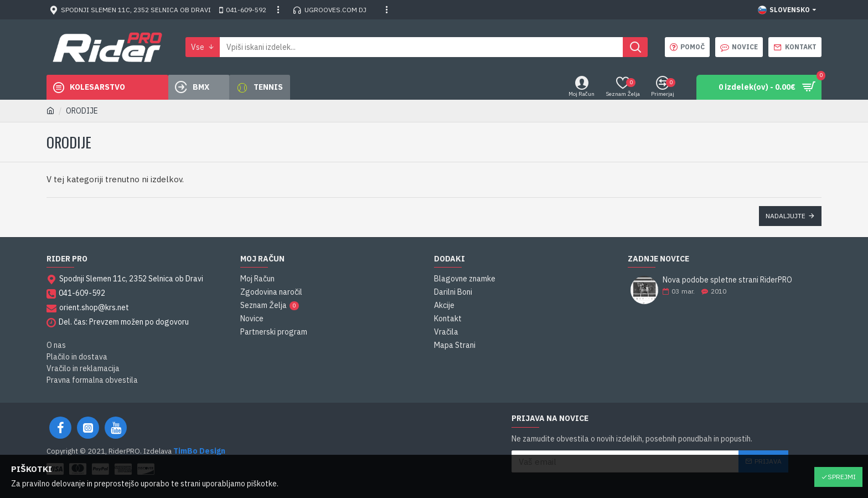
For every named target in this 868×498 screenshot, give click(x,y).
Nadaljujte (786, 216)
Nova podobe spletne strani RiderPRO (727, 280)
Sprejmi (842, 477)
